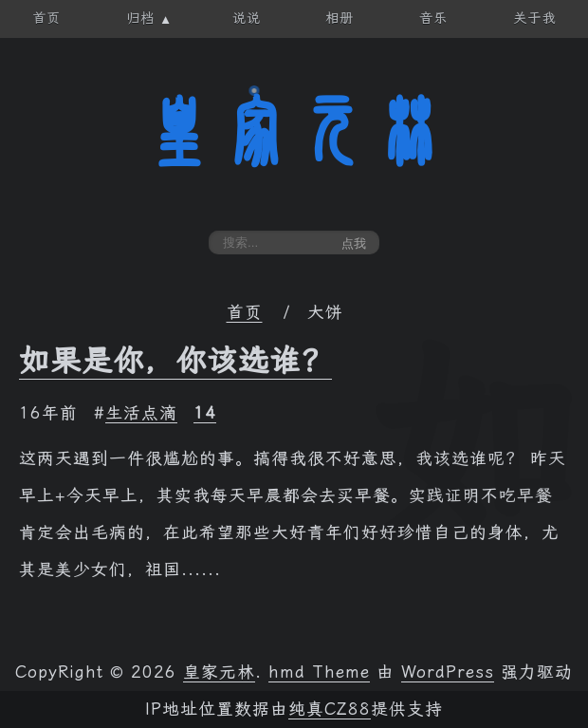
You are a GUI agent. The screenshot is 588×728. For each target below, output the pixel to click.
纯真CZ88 (330, 709)
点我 (354, 243)
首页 (245, 312)
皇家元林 (294, 132)
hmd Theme (319, 672)
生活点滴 (141, 413)
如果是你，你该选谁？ (175, 361)
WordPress (448, 672)
